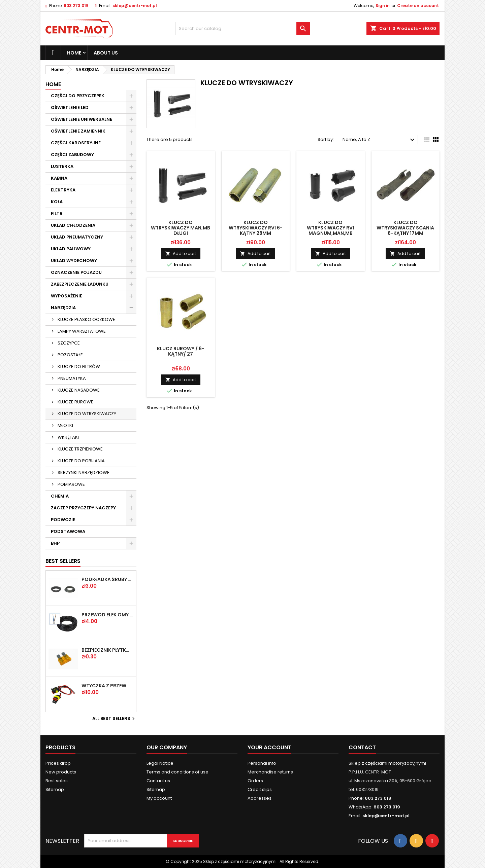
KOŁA (57, 202)
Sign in (383, 6)
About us (106, 53)
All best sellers (114, 719)
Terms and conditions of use (177, 772)
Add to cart (181, 254)
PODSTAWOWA (68, 531)
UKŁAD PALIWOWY (71, 249)
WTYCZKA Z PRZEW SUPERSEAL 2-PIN (107, 686)
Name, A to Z (379, 140)
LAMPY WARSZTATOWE (82, 331)
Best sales (57, 781)
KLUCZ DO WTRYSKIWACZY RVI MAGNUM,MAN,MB (330, 228)
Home (74, 53)
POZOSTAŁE (70, 355)
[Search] (243, 29)
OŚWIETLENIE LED (70, 107)
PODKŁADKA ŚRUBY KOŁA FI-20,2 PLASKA (107, 579)
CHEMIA (60, 496)
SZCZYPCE (69, 343)
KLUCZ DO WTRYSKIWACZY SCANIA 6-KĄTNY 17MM (405, 228)
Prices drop (58, 763)
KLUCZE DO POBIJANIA (81, 461)
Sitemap (55, 789)
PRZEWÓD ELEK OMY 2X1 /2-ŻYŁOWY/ (107, 615)
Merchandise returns (270, 772)
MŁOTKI (65, 425)
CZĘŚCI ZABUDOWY (72, 155)
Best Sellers (63, 561)
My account (159, 798)
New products (61, 772)
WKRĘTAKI (68, 437)
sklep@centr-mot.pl (135, 6)
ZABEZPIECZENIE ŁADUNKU (80, 284)
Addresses (260, 798)
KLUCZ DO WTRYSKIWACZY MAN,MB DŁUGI (181, 228)
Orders (255, 781)
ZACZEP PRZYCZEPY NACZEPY (83, 508)
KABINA (59, 178)
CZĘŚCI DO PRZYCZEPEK (78, 96)
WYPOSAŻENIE (67, 296)
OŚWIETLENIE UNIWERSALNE (82, 119)
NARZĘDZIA (63, 308)
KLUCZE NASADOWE (79, 390)
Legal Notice (160, 763)
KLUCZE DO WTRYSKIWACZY (87, 414)
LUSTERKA (62, 166)
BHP (55, 543)
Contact (362, 747)
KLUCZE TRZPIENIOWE (80, 449)
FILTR (57, 213)
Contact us (158, 781)
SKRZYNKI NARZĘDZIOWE (84, 473)
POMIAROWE (71, 484)
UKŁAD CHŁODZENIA (73, 225)
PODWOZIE (63, 520)
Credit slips (260, 789)
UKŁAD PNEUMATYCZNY (77, 237)
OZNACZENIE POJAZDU (76, 272)
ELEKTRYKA (63, 190)
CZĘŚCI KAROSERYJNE (76, 143)
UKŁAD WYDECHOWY (74, 261)
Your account (269, 747)
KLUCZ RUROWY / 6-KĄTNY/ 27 (181, 351)
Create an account (418, 6)
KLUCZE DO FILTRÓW (79, 367)
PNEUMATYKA (72, 378)
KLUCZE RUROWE (75, 402)
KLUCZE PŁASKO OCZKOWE (86, 319)
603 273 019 (76, 6)
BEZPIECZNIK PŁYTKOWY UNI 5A (107, 650)
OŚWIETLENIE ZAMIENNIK (78, 131)
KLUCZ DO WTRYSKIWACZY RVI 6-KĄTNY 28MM (256, 228)
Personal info (262, 763)
